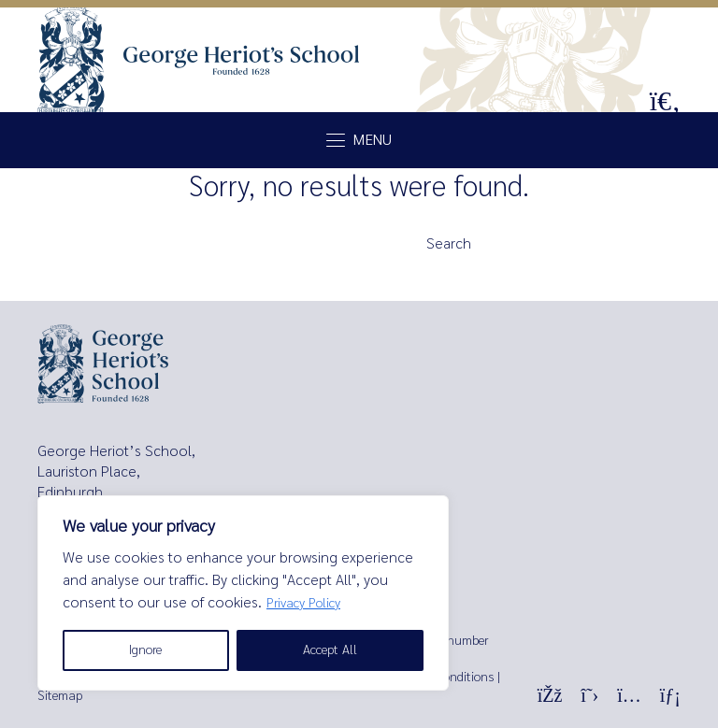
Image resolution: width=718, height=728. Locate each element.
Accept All (330, 650)
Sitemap (60, 696)
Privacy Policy (303, 603)
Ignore (145, 650)
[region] (243, 593)
